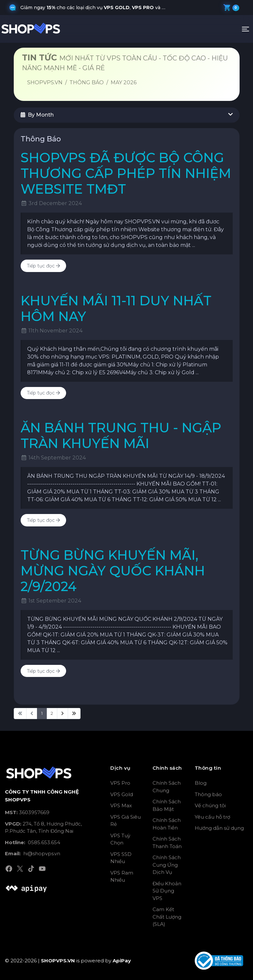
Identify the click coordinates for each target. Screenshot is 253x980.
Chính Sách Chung (167, 787)
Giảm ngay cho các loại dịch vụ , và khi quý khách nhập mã (97, 8)
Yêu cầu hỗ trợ (212, 817)
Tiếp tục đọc (43, 266)
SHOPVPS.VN (45, 82)
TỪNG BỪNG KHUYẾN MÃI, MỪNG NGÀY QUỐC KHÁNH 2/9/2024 (113, 571)
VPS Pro (120, 783)
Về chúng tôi (210, 805)
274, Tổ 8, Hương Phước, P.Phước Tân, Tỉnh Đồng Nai (43, 827)
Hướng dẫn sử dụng (219, 828)
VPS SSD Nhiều (121, 858)
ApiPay (122, 961)
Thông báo (208, 794)
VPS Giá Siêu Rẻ (126, 821)
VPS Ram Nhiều (122, 876)
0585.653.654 (33, 842)
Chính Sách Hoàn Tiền (167, 824)
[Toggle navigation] (245, 29)
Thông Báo (87, 82)
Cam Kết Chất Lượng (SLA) (167, 917)
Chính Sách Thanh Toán (167, 843)
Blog (201, 783)
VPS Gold (122, 794)
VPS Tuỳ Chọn (120, 839)
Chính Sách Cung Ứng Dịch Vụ (167, 865)
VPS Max (121, 805)
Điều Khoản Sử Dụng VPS (167, 891)
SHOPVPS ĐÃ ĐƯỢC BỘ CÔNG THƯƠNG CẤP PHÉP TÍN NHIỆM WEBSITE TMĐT (126, 173)
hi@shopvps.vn (33, 853)
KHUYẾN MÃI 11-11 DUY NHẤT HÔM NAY (116, 308)
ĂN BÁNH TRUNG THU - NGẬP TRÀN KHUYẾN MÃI (121, 435)
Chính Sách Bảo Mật (167, 805)
